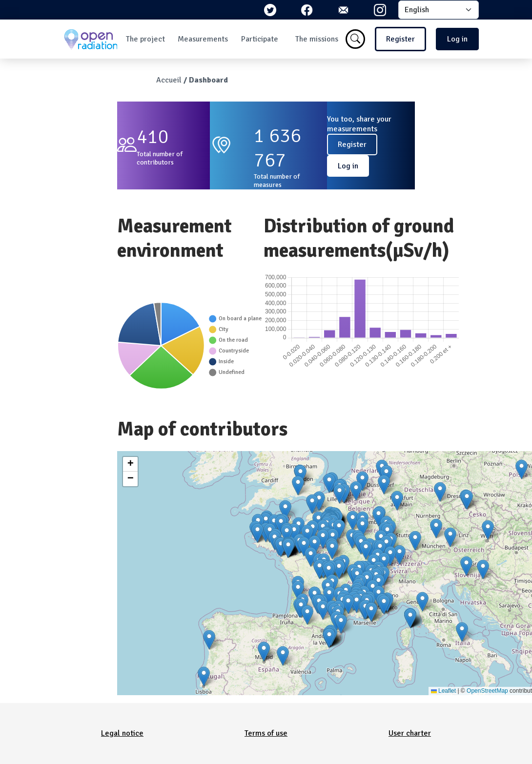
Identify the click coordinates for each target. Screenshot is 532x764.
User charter (410, 733)
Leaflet (443, 691)
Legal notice (122, 733)
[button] (339, 494)
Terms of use (266, 733)
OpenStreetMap (487, 691)
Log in (457, 39)
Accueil (169, 80)
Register (400, 39)
